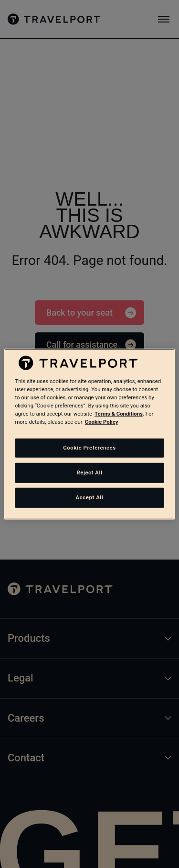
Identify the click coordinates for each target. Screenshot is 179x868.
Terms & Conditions (119, 414)
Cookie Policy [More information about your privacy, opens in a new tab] (102, 422)
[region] (89, 434)
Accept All (90, 497)
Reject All (89, 472)
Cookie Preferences (89, 448)
